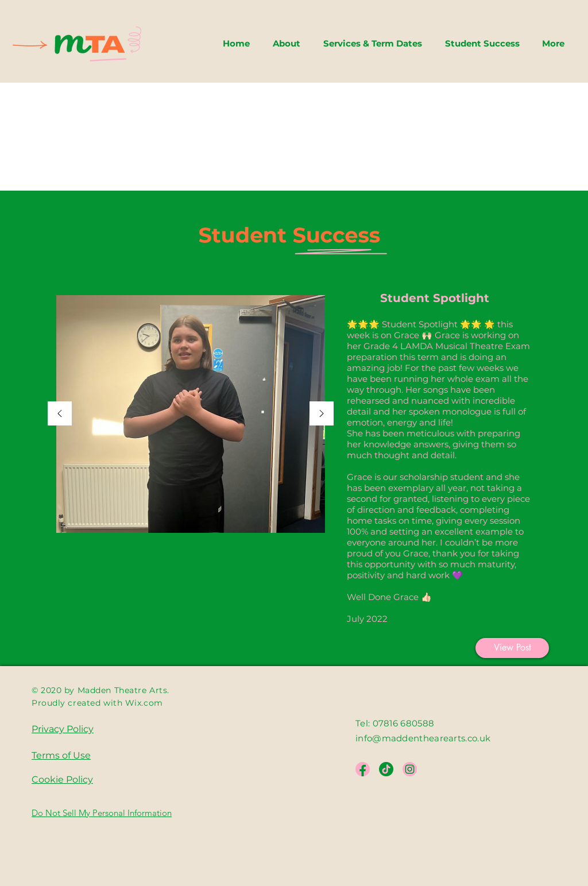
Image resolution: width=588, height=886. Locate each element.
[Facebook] (363, 769)
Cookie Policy (62, 779)
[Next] (322, 414)
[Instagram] (410, 769)
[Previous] (60, 414)
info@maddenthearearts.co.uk (424, 738)
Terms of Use (61, 755)
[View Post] (512, 648)
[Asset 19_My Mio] (386, 769)
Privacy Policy (63, 729)
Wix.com (144, 703)
